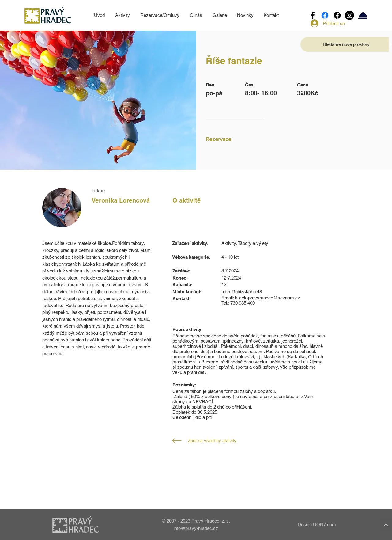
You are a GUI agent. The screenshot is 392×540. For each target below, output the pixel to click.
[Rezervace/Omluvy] (363, 15)
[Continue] (386, 525)
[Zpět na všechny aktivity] (218, 441)
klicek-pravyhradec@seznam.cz (268, 298)
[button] (346, 44)
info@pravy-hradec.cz (196, 528)
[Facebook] (313, 15)
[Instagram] (349, 15)
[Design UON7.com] (314, 525)
